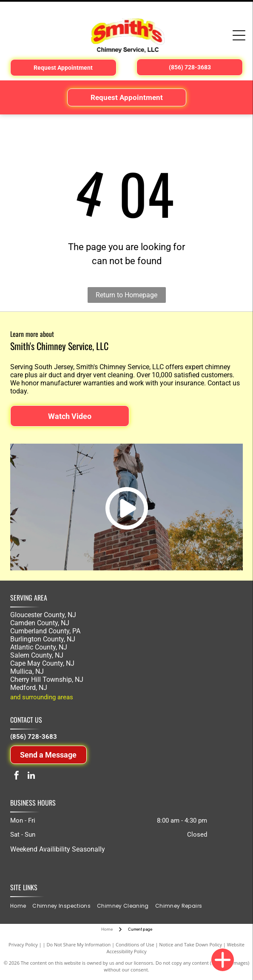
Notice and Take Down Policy (190, 944)
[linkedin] (31, 776)
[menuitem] (21, 906)
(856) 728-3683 (34, 737)
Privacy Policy (23, 944)
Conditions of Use (135, 944)
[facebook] (17, 776)
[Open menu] (239, 35)
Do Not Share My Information (78, 944)
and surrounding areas (42, 697)
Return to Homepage (126, 295)
